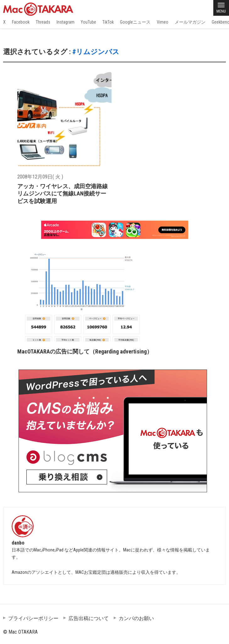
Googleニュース (135, 22)
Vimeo (163, 22)
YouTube (88, 22)
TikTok (108, 22)
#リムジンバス (96, 52)
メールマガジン (190, 22)
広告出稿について (89, 618)
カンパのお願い (136, 618)
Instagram (65, 22)
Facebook (21, 22)
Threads (43, 22)
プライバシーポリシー (33, 618)
